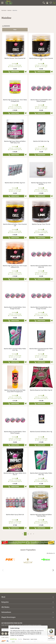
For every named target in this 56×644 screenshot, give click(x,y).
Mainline (15, 10)
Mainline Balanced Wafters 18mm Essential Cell (15, 225)
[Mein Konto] (47, 3)
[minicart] (54, 3)
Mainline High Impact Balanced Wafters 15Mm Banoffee (41, 515)
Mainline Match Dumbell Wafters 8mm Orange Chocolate (41, 308)
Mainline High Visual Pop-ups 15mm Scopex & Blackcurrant (15, 266)
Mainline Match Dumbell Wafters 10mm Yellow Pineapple (15, 432)
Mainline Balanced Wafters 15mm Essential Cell (41, 59)
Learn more (34, 639)
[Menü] (54, 629)
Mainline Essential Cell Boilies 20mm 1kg (41, 432)
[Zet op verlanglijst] (26, 72)
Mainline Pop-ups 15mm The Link (41, 224)
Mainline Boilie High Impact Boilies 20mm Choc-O (15, 474)
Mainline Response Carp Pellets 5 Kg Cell (41, 390)
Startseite (4, 10)
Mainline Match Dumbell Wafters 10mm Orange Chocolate (15, 308)
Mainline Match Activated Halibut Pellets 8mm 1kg (41, 474)
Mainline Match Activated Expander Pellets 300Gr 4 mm (41, 349)
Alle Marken (51, 553)
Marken (9, 10)
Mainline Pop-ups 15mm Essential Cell (15, 58)
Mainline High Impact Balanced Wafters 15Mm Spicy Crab (15, 142)
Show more (26, 639)
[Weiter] (53, 570)
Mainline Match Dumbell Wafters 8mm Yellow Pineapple (41, 101)
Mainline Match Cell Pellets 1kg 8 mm (15, 183)
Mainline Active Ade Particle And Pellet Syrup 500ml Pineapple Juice (15, 391)
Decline (20, 639)
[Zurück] (3, 570)
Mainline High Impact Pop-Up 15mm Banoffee (41, 183)
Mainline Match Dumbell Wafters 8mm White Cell (41, 266)
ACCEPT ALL (14, 639)
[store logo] (9, 3)
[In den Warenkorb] (14, 72)
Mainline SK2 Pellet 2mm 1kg (41, 141)
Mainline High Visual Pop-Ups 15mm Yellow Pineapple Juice (15, 101)
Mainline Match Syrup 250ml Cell (15, 515)
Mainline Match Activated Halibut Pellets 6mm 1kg (15, 349)
